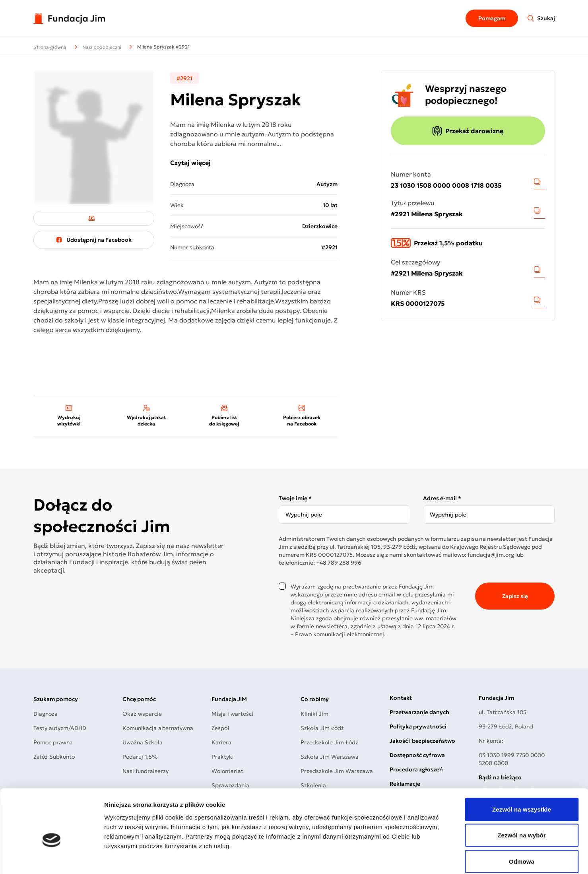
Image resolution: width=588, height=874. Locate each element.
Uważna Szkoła (143, 742)
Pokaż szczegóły (424, 858)
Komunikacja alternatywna (158, 728)
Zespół (220, 728)
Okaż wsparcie (142, 714)
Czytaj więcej (190, 163)
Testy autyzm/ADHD (60, 728)
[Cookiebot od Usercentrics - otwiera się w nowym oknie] (51, 858)
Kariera (221, 742)
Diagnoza (46, 714)
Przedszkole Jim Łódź (329, 742)
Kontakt (401, 698)
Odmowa (522, 822)
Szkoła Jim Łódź (322, 728)
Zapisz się (515, 596)
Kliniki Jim (314, 714)
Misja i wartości (232, 714)
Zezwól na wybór (522, 796)
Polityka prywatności (418, 726)
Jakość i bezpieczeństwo (422, 741)
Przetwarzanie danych (419, 712)
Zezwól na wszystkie (522, 770)
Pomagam (492, 18)
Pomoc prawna (53, 742)
